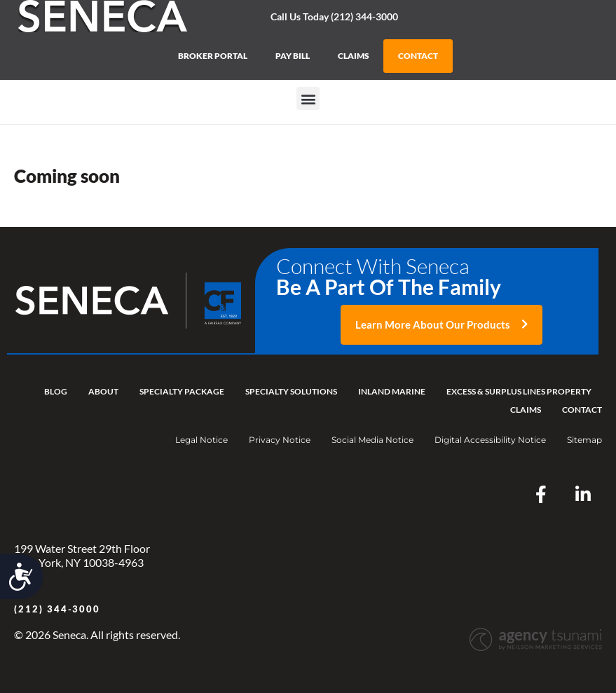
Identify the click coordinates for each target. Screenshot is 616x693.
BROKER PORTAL (213, 56)
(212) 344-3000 (57, 609)
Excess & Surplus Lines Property (519, 391)
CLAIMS (354, 56)
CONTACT (418, 56)
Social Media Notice (372, 440)
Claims (526, 410)
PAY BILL (293, 56)
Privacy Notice (280, 440)
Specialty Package (182, 391)
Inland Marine (392, 391)
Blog (56, 391)
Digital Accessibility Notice (490, 440)
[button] (308, 98)
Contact (582, 410)
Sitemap (584, 440)
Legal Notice (201, 440)
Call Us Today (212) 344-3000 (334, 16)
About (103, 391)
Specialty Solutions (291, 391)
